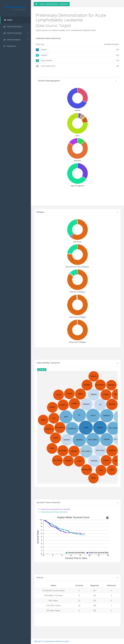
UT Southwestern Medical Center (55, 641)
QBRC (36, 641)
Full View (42, 370)
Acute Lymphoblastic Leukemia (52, 4)
